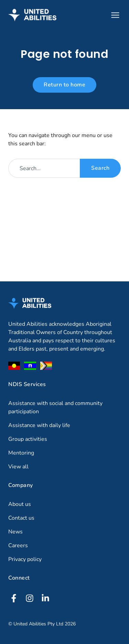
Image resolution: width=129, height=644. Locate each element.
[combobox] (44, 168)
